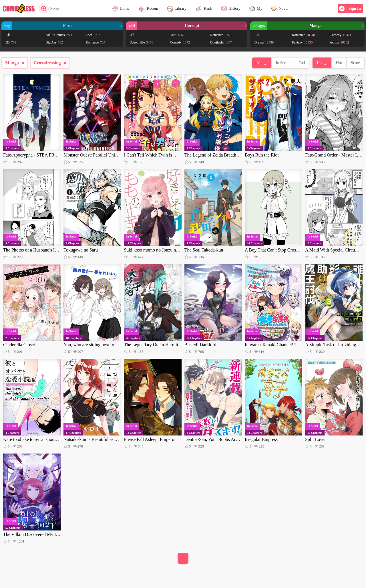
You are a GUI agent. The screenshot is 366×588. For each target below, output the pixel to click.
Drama (264, 42)
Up (319, 63)
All (8, 35)
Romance (96, 42)
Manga (15, 63)
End (302, 63)
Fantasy (302, 42)
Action (339, 42)
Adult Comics (59, 35)
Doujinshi (221, 42)
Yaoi (177, 35)
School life (141, 42)
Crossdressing (50, 63)
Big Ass (54, 42)
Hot (339, 63)
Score (355, 63)
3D (11, 42)
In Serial (283, 63)
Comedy (180, 42)
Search (51, 9)
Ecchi (93, 35)
